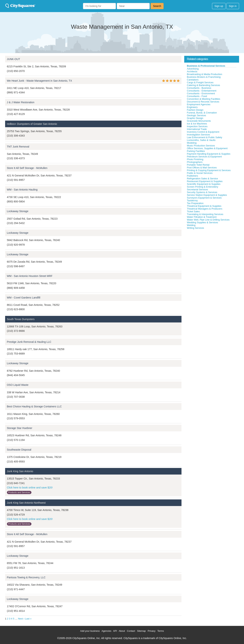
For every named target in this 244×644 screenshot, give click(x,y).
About (122, 631)
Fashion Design (195, 110)
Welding (191, 225)
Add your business (90, 631)
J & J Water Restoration (21, 102)
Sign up (219, 6)
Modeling (192, 143)
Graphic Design (195, 118)
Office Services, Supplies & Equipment (207, 148)
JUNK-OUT (14, 59)
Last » (28, 619)
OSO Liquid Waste (18, 385)
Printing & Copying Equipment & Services (209, 170)
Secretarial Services (198, 190)
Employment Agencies (199, 104)
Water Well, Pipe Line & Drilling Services (208, 220)
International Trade (197, 129)
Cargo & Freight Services (200, 82)
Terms (161, 631)
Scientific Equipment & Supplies (204, 184)
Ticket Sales (193, 211)
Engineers (192, 107)
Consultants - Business (199, 88)
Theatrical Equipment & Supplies (204, 206)
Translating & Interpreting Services (205, 214)
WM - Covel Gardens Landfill (24, 298)
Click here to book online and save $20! (30, 488)
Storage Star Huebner (20, 428)
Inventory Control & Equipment (203, 132)
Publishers (193, 176)
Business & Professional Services (206, 66)
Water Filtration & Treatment (202, 217)
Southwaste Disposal (19, 450)
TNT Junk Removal (18, 147)
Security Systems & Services (202, 192)
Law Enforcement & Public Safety (205, 137)
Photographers (195, 162)
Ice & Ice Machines (197, 124)
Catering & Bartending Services (204, 85)
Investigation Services (198, 135)
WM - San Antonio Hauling (22, 190)
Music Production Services (201, 146)
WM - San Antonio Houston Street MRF (30, 276)
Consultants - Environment (201, 93)
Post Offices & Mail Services (202, 168)
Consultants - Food (197, 96)
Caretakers (193, 80)
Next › (21, 619)
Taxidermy (192, 200)
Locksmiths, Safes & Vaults (201, 140)
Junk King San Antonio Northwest (26, 503)
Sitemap (141, 631)
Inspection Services (197, 126)
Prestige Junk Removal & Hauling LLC (29, 342)
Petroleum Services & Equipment (204, 157)
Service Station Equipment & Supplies (207, 195)
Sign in (233, 6)
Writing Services (196, 228)
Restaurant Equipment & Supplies (205, 181)
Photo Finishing (195, 159)
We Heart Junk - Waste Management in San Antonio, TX (40, 81)
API (115, 631)
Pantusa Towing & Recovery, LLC (26, 577)
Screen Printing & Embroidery (203, 187)
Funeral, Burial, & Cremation (202, 113)
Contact (131, 631)
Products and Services (19, 492)
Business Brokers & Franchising (204, 77)
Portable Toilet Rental (198, 165)
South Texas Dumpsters (21, 319)
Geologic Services (197, 115)
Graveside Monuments (199, 121)
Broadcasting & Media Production (205, 74)
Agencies (106, 631)
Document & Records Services (203, 102)
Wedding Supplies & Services (203, 222)
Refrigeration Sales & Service (203, 179)
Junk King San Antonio (20, 471)
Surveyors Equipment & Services (204, 198)
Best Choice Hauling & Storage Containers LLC (34, 406)
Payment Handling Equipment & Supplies (209, 154)
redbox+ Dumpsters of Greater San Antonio (32, 124)
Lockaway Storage (18, 211)
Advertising (193, 69)
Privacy (152, 631)
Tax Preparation (195, 203)
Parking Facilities (196, 151)
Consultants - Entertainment (202, 91)
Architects (192, 71)
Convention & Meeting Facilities (204, 99)
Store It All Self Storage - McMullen (27, 168)
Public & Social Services (200, 173)
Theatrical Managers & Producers (205, 209)
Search (157, 6)
